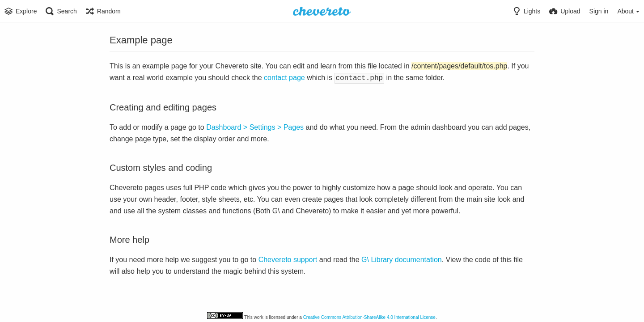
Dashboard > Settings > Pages (255, 126)
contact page (284, 78)
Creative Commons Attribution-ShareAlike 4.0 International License (369, 317)
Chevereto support (288, 259)
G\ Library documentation (402, 259)
